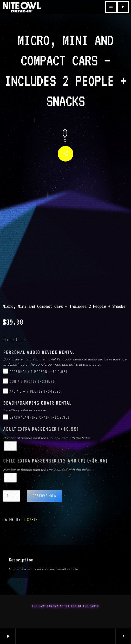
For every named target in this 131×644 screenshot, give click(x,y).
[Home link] (22, 7)
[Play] (123, 7)
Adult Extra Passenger (41, 429)
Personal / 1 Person (38, 372)
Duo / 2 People (33, 381)
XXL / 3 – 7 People (36, 391)
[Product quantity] (11, 496)
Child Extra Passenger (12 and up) (55, 461)
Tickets (31, 519)
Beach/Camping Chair (40, 417)
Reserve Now (44, 496)
